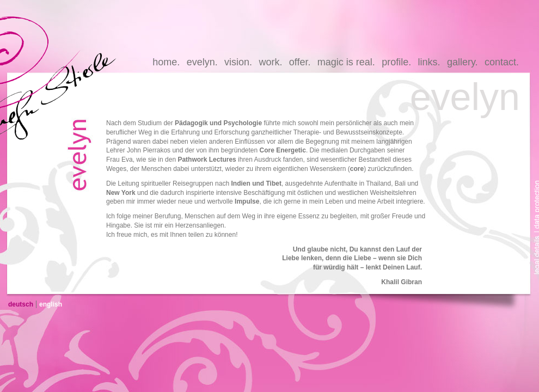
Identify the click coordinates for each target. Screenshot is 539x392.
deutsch (21, 304)
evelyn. (202, 62)
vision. (238, 62)
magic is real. (346, 62)
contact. (502, 62)
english (51, 304)
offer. (300, 62)
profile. (396, 62)
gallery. (463, 62)
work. (270, 62)
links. (429, 62)
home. (166, 62)
